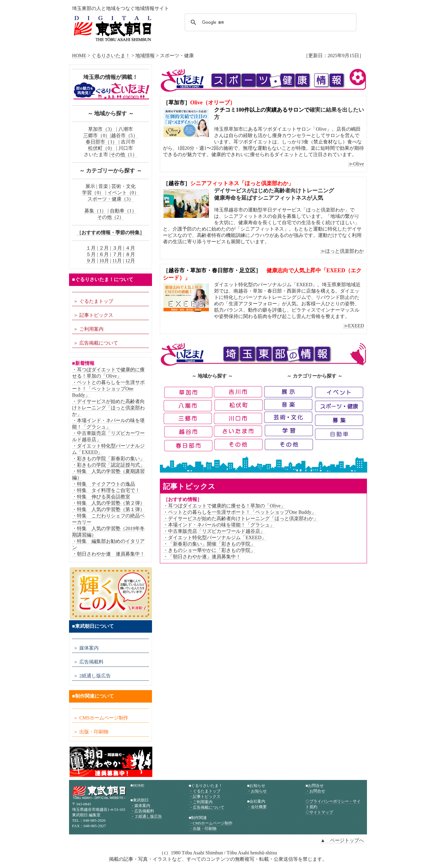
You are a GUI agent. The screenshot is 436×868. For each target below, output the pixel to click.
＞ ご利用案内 (88, 329)
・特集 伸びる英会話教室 (101, 497)
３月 (117, 248)
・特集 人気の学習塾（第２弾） (108, 503)
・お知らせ (257, 791)
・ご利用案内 (201, 802)
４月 (130, 248)
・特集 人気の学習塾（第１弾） (108, 509)
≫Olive (356, 164)
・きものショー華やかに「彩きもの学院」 (209, 550)
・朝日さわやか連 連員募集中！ (108, 554)
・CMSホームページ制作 (211, 823)
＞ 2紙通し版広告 (92, 676)
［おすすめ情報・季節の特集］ (111, 233)
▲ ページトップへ (342, 840)
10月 (104, 261)
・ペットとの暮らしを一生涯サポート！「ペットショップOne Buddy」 (240, 512)
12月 (130, 261)
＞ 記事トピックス (93, 315)
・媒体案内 (140, 806)
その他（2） (111, 217)
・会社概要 (257, 807)
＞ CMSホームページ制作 (101, 718)
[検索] (270, 22)
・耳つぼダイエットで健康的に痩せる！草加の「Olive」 (224, 506)
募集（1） (95, 211)
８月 (130, 254)
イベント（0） (123, 193)
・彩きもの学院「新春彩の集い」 (108, 459)
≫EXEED (354, 326)
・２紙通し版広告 (146, 816)
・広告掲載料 (142, 811)
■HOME (137, 785)
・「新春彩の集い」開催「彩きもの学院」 (209, 544)
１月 (91, 248)
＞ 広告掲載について (96, 343)
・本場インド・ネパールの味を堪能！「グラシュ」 (219, 525)
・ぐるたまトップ (205, 791)
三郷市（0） (97, 135)
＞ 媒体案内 (86, 648)
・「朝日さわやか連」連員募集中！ (202, 557)
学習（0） (93, 193)
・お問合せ (315, 791)
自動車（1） (123, 211)
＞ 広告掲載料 (88, 662)
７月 (117, 254)
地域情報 (145, 56)
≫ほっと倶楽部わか (342, 251)
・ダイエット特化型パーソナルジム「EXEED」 (215, 537)
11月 (117, 261)
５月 (91, 254)
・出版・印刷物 (203, 829)
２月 (104, 248)
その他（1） (124, 154)
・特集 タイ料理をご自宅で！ (106, 490)
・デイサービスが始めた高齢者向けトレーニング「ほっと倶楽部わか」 (241, 518)
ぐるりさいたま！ (111, 56)
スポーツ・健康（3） (111, 199)
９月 (91, 261)
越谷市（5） (124, 135)
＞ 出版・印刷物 (91, 732)
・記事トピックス (205, 796)
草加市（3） (101, 129)
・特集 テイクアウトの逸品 (104, 484)
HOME (79, 56)
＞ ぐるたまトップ (93, 301)
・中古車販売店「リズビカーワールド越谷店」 (214, 531)
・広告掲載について (207, 807)
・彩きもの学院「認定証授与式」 (108, 465)
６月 (104, 254)
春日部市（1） (101, 142)
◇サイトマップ (319, 812)
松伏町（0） (101, 148)
